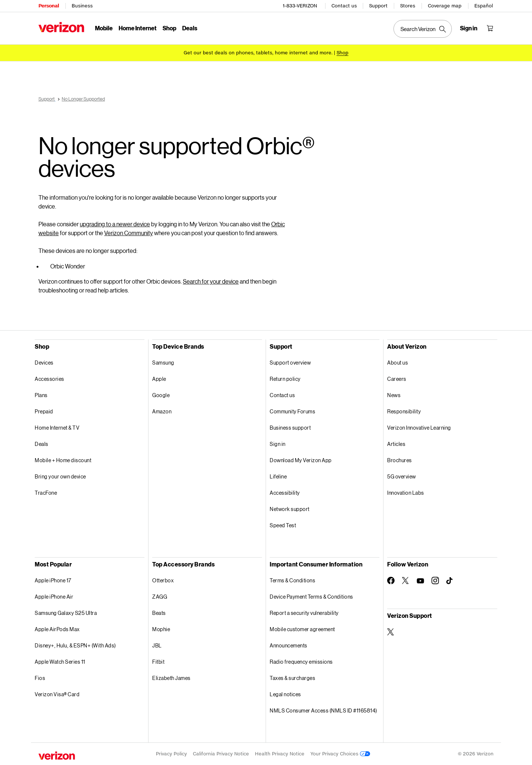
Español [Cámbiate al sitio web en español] (484, 6)
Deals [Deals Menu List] (190, 28)
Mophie (161, 629)
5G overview (402, 476)
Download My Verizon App (301, 460)
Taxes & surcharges (292, 678)
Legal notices (285, 694)
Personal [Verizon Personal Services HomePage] (49, 6)
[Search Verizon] (423, 29)
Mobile (104, 28)
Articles (396, 444)
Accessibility (285, 493)
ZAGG (160, 597)
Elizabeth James (171, 678)
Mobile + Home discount (63, 460)
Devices (44, 363)
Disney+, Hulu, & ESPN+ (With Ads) (75, 645)
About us (398, 363)
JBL (157, 645)
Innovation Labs (406, 493)
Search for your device (211, 281)
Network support (290, 509)
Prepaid (44, 411)
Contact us (344, 6)
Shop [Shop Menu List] (169, 28)
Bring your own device (60, 476)
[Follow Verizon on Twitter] (406, 580)
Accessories (50, 379)
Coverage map (445, 6)
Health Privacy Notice (280, 754)
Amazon (162, 411)
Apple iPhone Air (54, 597)
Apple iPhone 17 (53, 580)
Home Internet (138, 28)
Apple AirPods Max (57, 629)
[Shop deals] (342, 53)
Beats (159, 613)
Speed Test (283, 525)
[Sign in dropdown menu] (469, 28)
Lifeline (278, 476)
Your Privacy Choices (340, 754)
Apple (159, 379)
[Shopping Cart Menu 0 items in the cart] (490, 28)
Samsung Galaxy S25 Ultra (66, 613)
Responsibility (404, 411)
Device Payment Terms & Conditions (311, 597)
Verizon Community (129, 233)
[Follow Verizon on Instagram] (435, 580)
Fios (40, 678)
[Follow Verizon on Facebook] (391, 580)
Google (161, 395)
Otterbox (163, 580)
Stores (408, 6)
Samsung (163, 363)
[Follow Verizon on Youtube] (420, 581)
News (394, 395)
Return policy (285, 379)
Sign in (278, 444)
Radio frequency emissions (301, 662)
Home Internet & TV (57, 428)
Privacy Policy (171, 754)
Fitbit (158, 662)
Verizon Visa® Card (57, 694)
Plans (41, 395)
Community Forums (292, 411)
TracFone (46, 493)
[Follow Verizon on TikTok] (450, 581)
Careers (397, 379)
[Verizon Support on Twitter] (391, 632)
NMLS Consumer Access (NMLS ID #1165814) (323, 710)
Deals (42, 444)
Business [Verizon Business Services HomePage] (82, 6)
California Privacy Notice (221, 754)
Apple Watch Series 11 (60, 662)
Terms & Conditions (292, 580)
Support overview (290, 363)
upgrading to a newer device (115, 224)
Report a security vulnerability (304, 613)
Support (378, 6)
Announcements (289, 645)
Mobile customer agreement (302, 629)
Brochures (400, 460)
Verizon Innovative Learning (419, 428)
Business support (290, 428)
